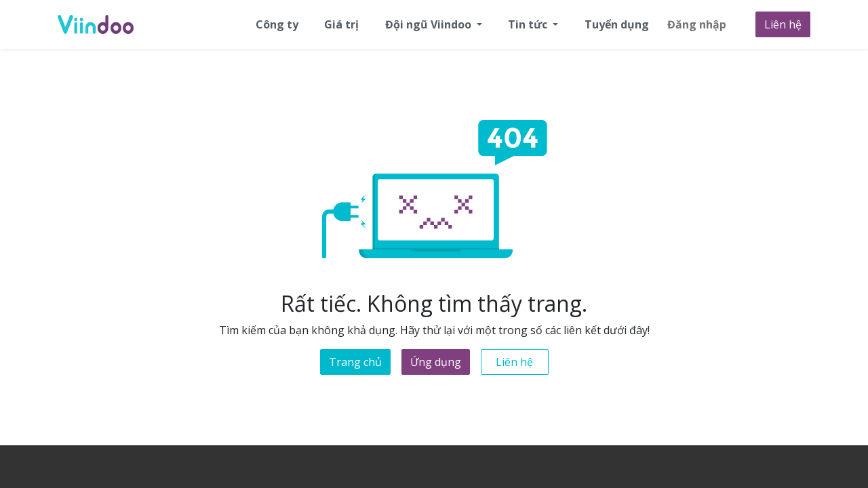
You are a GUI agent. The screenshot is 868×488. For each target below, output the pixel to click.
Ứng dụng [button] (436, 362)
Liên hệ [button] (514, 362)
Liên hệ (783, 24)
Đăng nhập (697, 24)
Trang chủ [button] (355, 362)
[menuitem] (277, 24)
